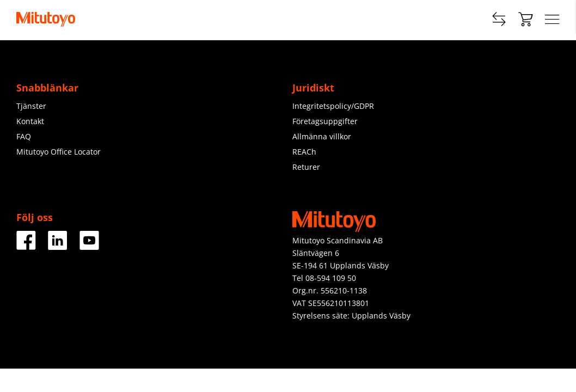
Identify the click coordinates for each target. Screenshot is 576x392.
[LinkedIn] (58, 246)
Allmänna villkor (322, 136)
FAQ (24, 136)
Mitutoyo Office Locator (59, 152)
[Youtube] (89, 246)
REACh (304, 152)
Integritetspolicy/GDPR (333, 106)
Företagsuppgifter (325, 121)
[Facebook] (26, 246)
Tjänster (31, 106)
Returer (306, 167)
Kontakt (30, 121)
